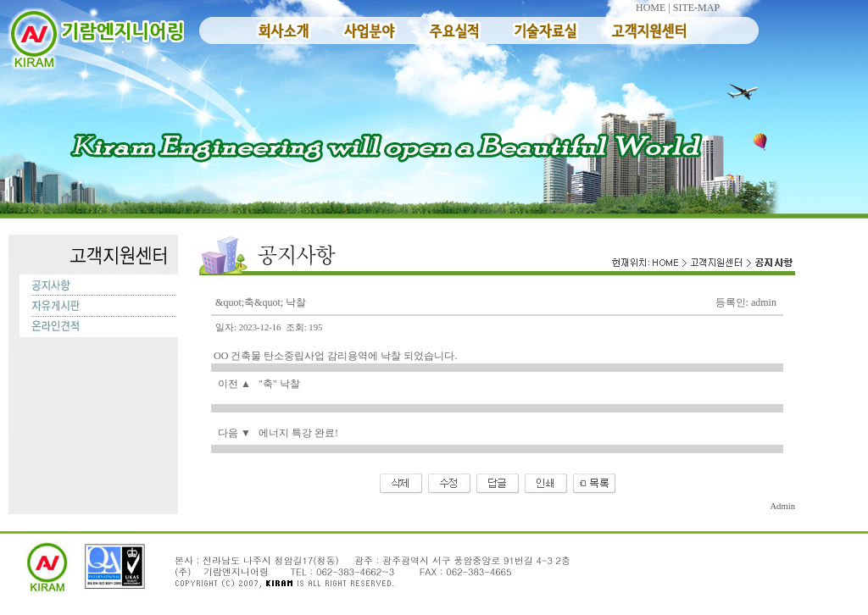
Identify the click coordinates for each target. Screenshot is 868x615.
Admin (782, 506)
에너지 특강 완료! (298, 433)
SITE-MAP (696, 8)
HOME (651, 8)
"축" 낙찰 (279, 384)
